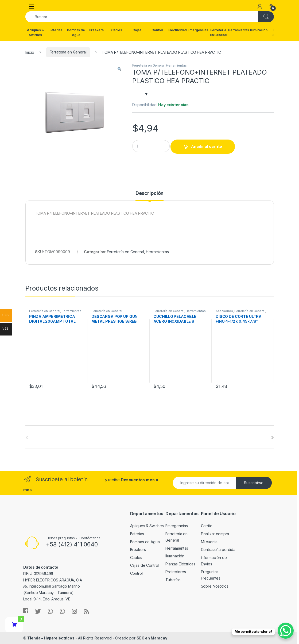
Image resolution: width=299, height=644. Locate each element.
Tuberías (173, 580)
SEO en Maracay (152, 638)
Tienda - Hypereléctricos (51, 638)
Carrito (207, 526)
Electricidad (177, 30)
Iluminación (259, 30)
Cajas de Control (145, 565)
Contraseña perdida (218, 549)
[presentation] (273, 438)
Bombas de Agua (76, 32)
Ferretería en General (218, 32)
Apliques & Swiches (36, 32)
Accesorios (224, 311)
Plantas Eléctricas (180, 564)
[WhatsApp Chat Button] (286, 631)
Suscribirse (254, 483)
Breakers (96, 30)
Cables (117, 30)
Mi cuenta (209, 542)
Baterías (56, 30)
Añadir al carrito (207, 146)
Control (157, 30)
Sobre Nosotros (215, 586)
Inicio (30, 52)
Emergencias (198, 30)
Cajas (137, 30)
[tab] (149, 196)
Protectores (176, 572)
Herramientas (239, 30)
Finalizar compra (215, 534)
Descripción (149, 193)
